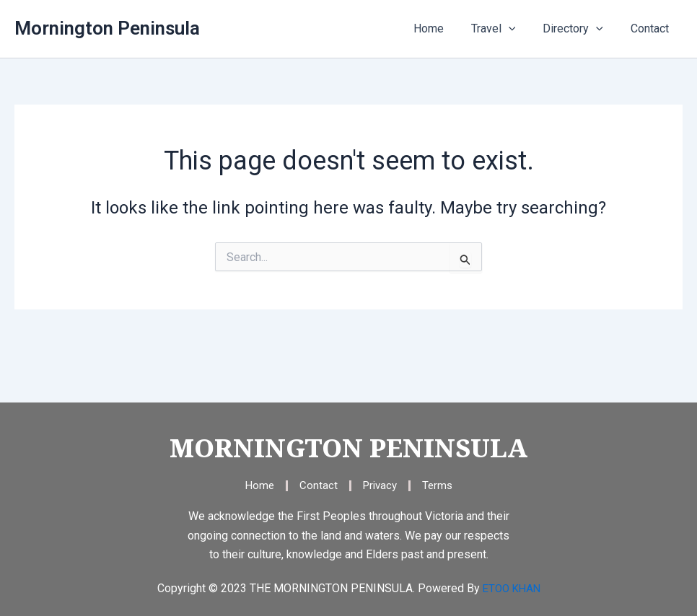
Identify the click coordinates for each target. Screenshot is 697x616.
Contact (652, 28)
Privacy (380, 485)
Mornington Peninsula (107, 28)
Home (444, 28)
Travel (504, 29)
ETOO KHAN (512, 588)
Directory (579, 29)
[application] (520, 29)
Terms (439, 485)
